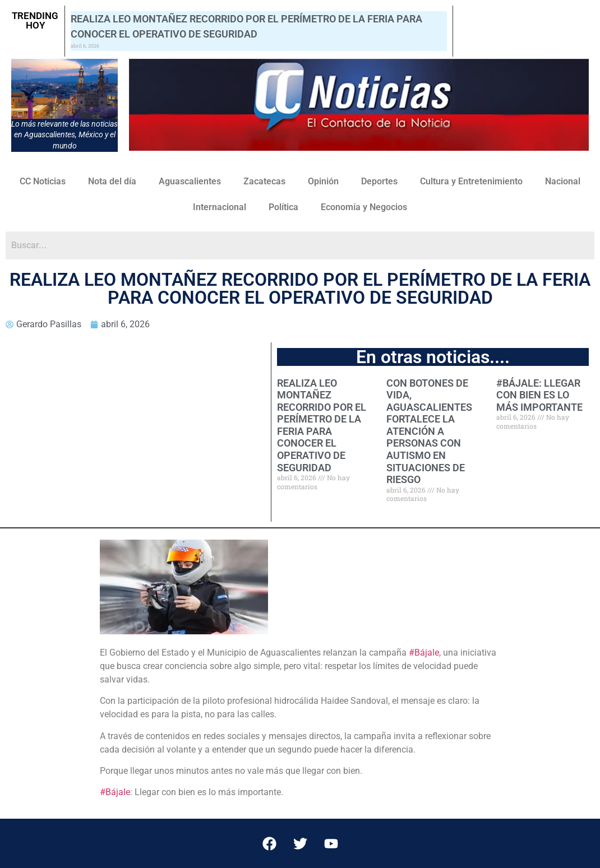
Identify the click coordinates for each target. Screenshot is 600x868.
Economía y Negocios (364, 207)
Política (283, 207)
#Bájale (424, 653)
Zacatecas (264, 181)
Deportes (379, 181)
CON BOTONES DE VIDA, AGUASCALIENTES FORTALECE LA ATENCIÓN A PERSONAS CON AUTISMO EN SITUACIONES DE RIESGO (429, 431)
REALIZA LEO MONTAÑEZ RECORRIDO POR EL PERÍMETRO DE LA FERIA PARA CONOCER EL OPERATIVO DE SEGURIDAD (322, 425)
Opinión (323, 181)
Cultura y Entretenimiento (471, 181)
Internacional (220, 207)
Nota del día (112, 181)
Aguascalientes (190, 181)
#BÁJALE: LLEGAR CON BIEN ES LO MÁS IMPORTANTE (539, 395)
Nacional (563, 181)
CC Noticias (43, 181)
